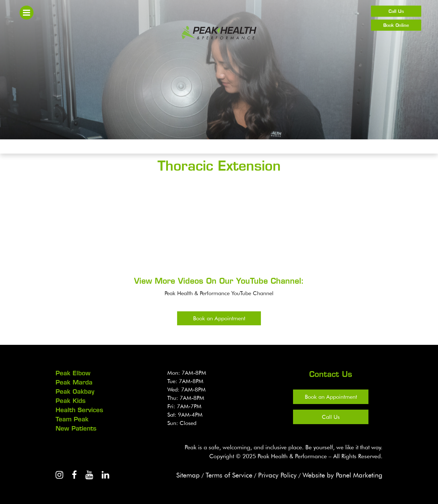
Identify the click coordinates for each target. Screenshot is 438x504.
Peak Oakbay (75, 391)
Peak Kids (71, 401)
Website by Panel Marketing (342, 475)
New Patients (76, 428)
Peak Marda (74, 382)
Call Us (396, 11)
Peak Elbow (73, 373)
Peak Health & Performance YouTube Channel (219, 293)
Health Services (79, 410)
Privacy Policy (277, 475)
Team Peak (72, 419)
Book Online (396, 25)
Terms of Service (229, 475)
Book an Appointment (219, 318)
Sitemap (188, 475)
